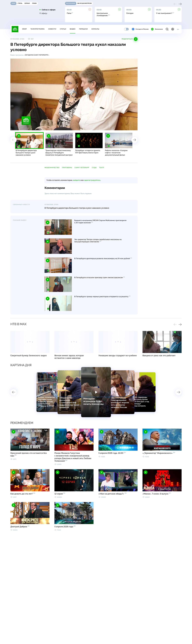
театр (102, 168)
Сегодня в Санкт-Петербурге (37, 55)
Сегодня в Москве (140, 29)
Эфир (24, 29)
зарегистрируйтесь (92, 180)
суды (94, 168)
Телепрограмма (37, 29)
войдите (77, 180)
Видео (73, 29)
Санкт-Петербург (82, 168)
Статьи (63, 29)
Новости (52, 29)
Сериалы (95, 29)
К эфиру (43, 13)
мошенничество (52, 168)
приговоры (67, 168)
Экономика (157, 29)
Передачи (83, 29)
